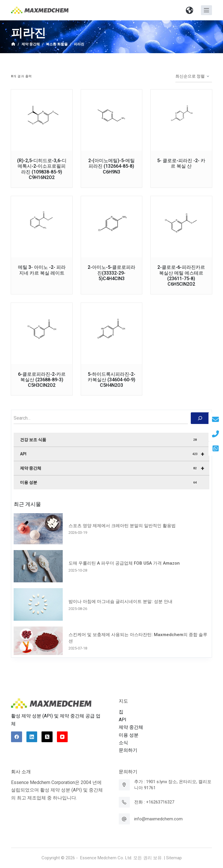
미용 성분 (109, 483)
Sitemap (174, 858)
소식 (123, 743)
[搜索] (200, 418)
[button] (190, 10)
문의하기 (128, 750)
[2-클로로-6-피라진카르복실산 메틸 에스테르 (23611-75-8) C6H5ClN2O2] (181, 227)
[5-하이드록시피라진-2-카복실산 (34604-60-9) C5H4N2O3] (111, 333)
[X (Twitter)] (47, 737)
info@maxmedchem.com (158, 819)
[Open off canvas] (206, 10)
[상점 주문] (194, 76)
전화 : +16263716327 (154, 802)
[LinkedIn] (32, 737)
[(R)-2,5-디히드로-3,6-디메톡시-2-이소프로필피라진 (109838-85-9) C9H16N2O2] (42, 120)
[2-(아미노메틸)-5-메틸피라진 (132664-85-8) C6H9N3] (111, 120)
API (115, 454)
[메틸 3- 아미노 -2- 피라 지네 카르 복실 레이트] (42, 227)
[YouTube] (62, 737)
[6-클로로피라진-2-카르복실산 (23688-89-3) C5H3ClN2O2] (42, 333)
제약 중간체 (115, 468)
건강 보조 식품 (109, 440)
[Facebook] (17, 737)
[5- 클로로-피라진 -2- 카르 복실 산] (181, 120)
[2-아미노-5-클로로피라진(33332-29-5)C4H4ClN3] (111, 227)
